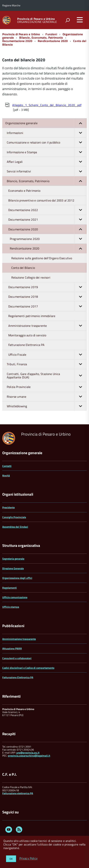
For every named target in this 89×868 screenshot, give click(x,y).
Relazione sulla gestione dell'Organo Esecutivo (42, 258)
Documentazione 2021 (48, 219)
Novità (6, 475)
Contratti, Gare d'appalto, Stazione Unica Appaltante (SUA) (47, 376)
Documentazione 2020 (17, 41)
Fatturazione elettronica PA (18, 793)
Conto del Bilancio (23, 268)
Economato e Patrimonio (24, 191)
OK (11, 859)
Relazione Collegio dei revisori (31, 277)
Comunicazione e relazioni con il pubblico (47, 142)
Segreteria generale (13, 559)
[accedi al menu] (80, 20)
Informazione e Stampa (47, 152)
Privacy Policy (28, 858)
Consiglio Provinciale (14, 517)
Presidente (8, 507)
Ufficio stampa (11, 607)
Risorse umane (47, 397)
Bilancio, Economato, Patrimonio (41, 38)
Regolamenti (10, 588)
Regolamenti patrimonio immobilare (32, 316)
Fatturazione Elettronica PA (26, 345)
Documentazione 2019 (48, 287)
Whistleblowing (47, 406)
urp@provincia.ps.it (28, 753)
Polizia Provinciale (47, 387)
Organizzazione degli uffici (17, 578)
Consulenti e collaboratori (17, 658)
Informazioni (47, 133)
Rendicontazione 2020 (53, 41)
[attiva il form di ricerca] (68, 20)
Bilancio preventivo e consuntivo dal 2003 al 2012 (41, 200)
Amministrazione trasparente (48, 326)
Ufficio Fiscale (48, 355)
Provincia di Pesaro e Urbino (36, 19)
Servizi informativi (47, 171)
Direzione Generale (13, 568)
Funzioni (51, 34)
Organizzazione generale (46, 123)
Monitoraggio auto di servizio (27, 335)
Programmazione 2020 (48, 239)
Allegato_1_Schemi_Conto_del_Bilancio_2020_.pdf (47, 105)
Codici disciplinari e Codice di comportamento (28, 668)
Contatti (7, 466)
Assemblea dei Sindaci (15, 527)
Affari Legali (47, 162)
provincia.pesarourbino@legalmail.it (29, 756)
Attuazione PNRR (12, 648)
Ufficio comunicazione (15, 597)
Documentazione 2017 (48, 306)
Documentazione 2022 (48, 210)
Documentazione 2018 (48, 297)
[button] (80, 123)
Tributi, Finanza (47, 364)
